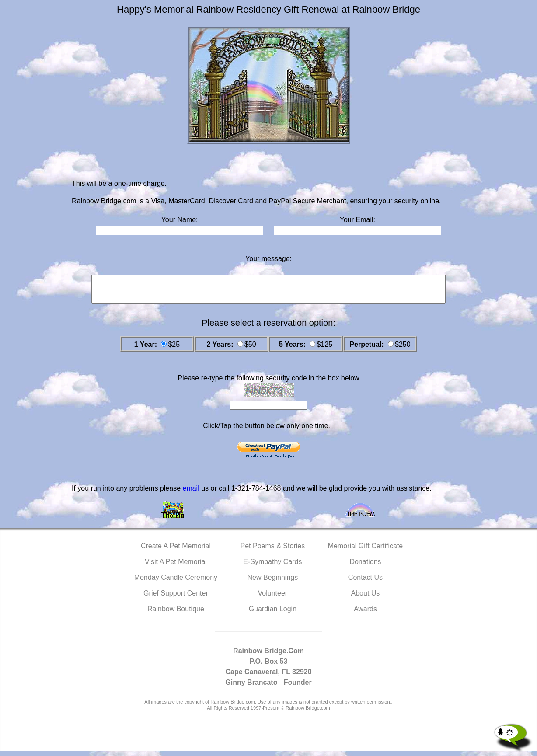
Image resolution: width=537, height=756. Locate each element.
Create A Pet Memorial (176, 551)
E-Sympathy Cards (272, 567)
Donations (365, 567)
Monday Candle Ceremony (176, 583)
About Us (366, 598)
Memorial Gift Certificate (366, 551)
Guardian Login (273, 614)
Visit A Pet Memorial (176, 567)
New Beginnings (273, 583)
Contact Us (365, 583)
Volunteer (273, 598)
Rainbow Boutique (176, 614)
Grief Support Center (176, 598)
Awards (365, 614)
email (191, 493)
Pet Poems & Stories (273, 551)
